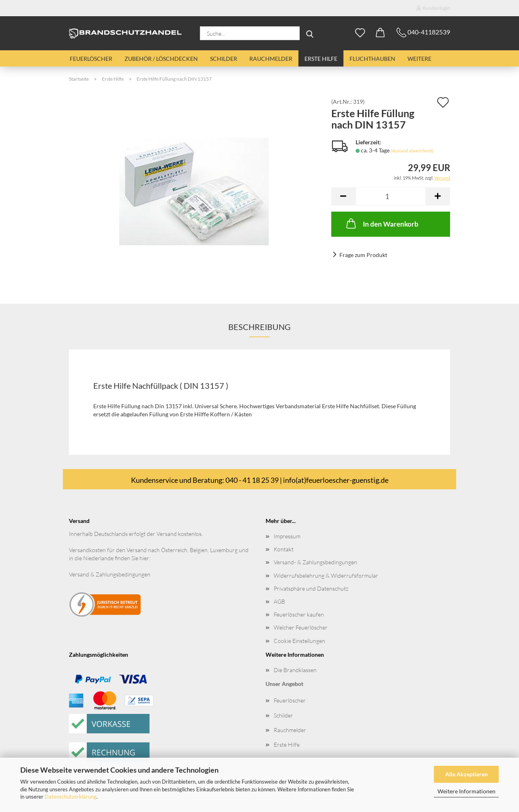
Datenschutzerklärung (71, 797)
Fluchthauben (372, 59)
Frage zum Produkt (363, 255)
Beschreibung (259, 327)
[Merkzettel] (360, 33)
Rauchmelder (271, 59)
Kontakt (284, 549)
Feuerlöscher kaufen (299, 614)
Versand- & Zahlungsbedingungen (315, 562)
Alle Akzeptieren (466, 774)
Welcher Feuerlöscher (301, 627)
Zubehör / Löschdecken (161, 59)
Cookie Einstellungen (299, 641)
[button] (380, 33)
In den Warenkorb (382, 223)
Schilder (224, 59)
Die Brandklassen (295, 670)
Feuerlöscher (91, 59)
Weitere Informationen (466, 791)
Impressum (287, 536)
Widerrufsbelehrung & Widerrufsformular (326, 575)
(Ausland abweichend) (412, 151)
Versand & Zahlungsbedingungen (110, 574)
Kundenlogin (433, 8)
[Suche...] (310, 33)
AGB (279, 601)
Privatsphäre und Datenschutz (311, 588)
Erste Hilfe (321, 59)
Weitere (419, 59)
